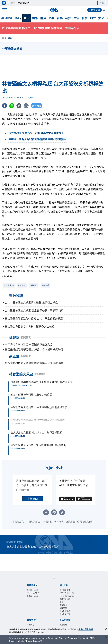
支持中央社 (95, 10)
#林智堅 (34, 285)
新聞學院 (63, 609)
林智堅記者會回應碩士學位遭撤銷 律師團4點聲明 (38, 445)
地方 (93, 18)
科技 (68, 18)
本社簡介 (31, 625)
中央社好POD (65, 615)
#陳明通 (45, 285)
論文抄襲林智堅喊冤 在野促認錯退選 (31, 395)
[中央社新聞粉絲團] (54, 579)
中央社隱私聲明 (86, 629)
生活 (76, 18)
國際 (35, 18)
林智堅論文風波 (21, 374)
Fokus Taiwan (33, 596)
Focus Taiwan (33, 590)
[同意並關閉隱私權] (106, 629)
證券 (60, 18)
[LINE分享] (12, 106)
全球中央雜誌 (65, 599)
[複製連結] (19, 106)
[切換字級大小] (26, 106)
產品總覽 (63, 625)
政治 (27, 18)
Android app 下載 (67, 593)
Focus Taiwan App (67, 596)
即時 (18, 18)
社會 (85, 18)
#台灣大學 (9, 285)
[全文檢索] (104, 10)
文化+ (62, 602)
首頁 (4, 38)
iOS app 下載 (65, 590)
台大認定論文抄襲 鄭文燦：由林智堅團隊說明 (36, 433)
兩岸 (43, 18)
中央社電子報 (65, 612)
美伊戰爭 (7, 18)
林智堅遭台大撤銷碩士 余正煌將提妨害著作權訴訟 (39, 407)
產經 (51, 18)
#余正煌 (22, 285)
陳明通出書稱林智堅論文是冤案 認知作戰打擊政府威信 (41, 382)
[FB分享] (5, 106)
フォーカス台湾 (33, 593)
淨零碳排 (63, 606)
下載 (102, 3)
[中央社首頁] (54, 10)
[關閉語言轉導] (106, 638)
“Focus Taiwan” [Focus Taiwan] (33, 641)
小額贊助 (32, 499)
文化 (101, 18)
